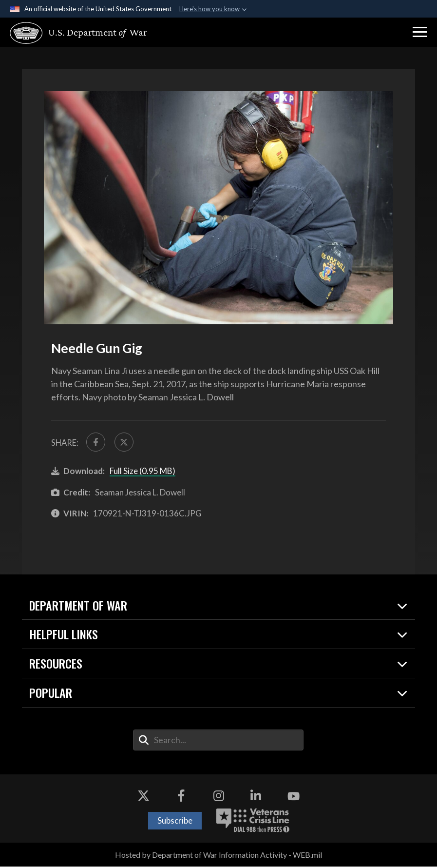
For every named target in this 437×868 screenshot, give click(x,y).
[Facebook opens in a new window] (181, 798)
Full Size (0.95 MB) (142, 472)
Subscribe (175, 822)
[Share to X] (126, 443)
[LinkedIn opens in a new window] (256, 798)
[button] (420, 32)
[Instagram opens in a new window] (219, 798)
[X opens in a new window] (144, 798)
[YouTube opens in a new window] (293, 798)
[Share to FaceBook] (96, 443)
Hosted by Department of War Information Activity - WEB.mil (218, 856)
